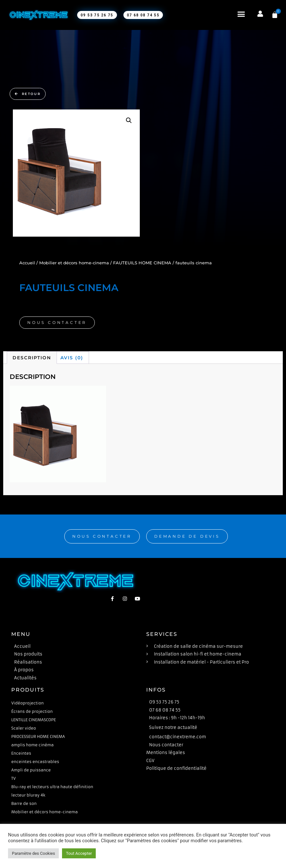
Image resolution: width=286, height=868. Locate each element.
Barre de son (24, 803)
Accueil (27, 263)
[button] (238, 14)
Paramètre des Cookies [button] (33, 853)
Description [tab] (32, 358)
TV (13, 778)
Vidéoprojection (27, 703)
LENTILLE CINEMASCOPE (34, 720)
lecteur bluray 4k (28, 795)
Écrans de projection (32, 711)
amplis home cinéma (32, 745)
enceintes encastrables (35, 762)
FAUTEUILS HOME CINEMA (142, 263)
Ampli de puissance (31, 770)
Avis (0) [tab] (72, 358)
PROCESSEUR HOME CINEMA (38, 736)
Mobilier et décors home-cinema (74, 263)
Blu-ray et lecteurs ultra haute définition (52, 787)
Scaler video (24, 728)
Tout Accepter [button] (79, 853)
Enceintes (21, 753)
